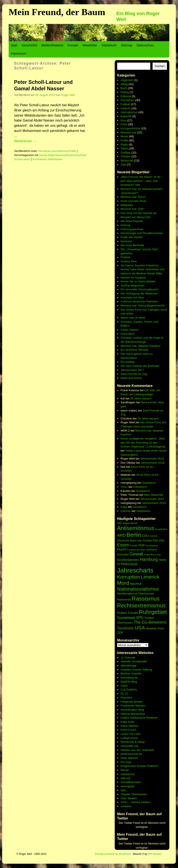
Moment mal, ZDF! (132, 209)
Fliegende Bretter (132, 702)
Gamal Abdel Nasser (51, 155)
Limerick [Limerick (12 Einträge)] (150, 577)
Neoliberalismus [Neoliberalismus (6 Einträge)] (127, 594)
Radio (124, 145)
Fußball (125, 104)
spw (123, 790)
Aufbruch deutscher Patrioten (139, 301)
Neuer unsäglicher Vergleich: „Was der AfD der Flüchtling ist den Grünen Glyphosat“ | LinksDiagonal (143, 443)
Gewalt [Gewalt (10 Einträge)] (136, 554)
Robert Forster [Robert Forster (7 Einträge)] (128, 613)
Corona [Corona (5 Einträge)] (153, 536)
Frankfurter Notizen (133, 706)
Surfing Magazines (132, 285)
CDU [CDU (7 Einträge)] (145, 536)
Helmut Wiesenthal (133, 714)
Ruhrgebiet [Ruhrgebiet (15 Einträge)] (153, 612)
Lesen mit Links (131, 734)
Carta (124, 686)
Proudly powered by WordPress (113, 854)
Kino (123, 120)
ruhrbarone (128, 774)
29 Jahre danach (141, 398)
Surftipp (126, 152)
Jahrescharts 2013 (152, 499)
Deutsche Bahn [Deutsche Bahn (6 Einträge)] (127, 540)
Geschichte (29, 45)
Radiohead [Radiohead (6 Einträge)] (124, 600)
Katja (124, 507)
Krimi (124, 124)
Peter (124, 758)
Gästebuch (109, 45)
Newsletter (90, 45)
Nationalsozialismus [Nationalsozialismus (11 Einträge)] (138, 589)
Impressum (18, 53)
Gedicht (126, 108)
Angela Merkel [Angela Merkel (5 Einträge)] (130, 523)
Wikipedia (127, 205)
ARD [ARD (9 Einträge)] (121, 535)
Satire (124, 148)
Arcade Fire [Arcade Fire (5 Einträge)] (161, 529)
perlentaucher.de (131, 754)
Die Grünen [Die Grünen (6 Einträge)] (145, 540)
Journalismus (60, 151)
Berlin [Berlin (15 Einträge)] (134, 535)
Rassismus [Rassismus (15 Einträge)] (146, 599)
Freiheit (125, 257)
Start (14, 45)
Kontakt (73, 45)
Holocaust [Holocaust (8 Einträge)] (129, 564)
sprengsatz (128, 786)
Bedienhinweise (52, 45)
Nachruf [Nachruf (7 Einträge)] (136, 584)
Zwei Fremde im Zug (134, 374)
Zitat (123, 165)
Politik (72, 151)
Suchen (160, 66)
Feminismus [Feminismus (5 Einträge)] (152, 546)
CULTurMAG (129, 690)
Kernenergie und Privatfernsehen (142, 233)
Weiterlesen (25, 141)
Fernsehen (44, 151)
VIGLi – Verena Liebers (135, 802)
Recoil (125, 770)
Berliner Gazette (131, 673)
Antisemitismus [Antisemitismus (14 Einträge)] (136, 528)
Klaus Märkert (129, 726)
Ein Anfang (127, 362)
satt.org (125, 778)
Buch (124, 88)
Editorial (126, 96)
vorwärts (126, 806)
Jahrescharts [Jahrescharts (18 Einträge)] (135, 570)
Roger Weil (68, 95)
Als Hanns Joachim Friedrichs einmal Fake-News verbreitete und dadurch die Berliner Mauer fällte (142, 269)
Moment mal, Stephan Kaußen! (140, 346)
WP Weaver (155, 854)
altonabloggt (128, 665)
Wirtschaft (127, 160)
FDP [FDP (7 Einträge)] (141, 545)
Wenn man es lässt (133, 318)
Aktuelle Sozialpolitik (134, 661)
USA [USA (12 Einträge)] (140, 628)
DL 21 (124, 694)
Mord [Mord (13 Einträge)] (123, 583)
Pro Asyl (126, 762)
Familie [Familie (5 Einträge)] (134, 546)
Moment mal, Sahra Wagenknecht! (143, 306)
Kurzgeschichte (130, 128)
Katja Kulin (127, 722)
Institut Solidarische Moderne (139, 718)
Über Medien (129, 798)
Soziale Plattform (147, 766)
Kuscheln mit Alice (132, 298)
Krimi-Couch (128, 730)
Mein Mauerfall (153, 495)
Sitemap (127, 45)
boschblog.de (129, 678)
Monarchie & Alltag (133, 742)
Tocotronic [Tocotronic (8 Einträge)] (125, 628)
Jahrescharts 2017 (132, 370)
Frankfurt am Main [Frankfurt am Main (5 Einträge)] (136, 550)
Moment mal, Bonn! (133, 197)
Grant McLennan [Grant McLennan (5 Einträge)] (153, 555)
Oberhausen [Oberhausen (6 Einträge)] (146, 594)
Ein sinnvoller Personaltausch (139, 289)
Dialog (125, 92)
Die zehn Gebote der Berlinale (140, 366)
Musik (124, 136)
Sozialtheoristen (131, 782)
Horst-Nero (128, 334)
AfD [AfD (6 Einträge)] (119, 523)
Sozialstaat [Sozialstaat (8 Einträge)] (126, 618)
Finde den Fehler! (132, 237)
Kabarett (126, 116)
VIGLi (124, 487)
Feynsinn (126, 698)
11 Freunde (128, 658)
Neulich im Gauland (133, 278)
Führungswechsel (132, 229)
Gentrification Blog (132, 710)
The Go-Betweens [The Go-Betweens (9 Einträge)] (150, 622)
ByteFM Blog (129, 682)
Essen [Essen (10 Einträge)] (123, 545)
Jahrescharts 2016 (152, 459)
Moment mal (128, 132)
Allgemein (127, 80)
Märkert (133, 758)
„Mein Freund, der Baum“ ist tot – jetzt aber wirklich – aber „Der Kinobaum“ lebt (142, 181)
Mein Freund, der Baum (57, 12)
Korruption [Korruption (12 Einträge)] (129, 577)
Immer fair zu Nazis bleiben (138, 281)
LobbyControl (129, 738)
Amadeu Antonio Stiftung (136, 670)
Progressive (129, 766)
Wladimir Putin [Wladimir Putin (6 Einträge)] (155, 628)
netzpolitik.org (129, 746)
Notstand (126, 241)
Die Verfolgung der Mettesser (139, 293)
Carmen (126, 511)
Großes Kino (129, 261)
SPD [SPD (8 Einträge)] (140, 618)
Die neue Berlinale (132, 245)
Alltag (124, 84)
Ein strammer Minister (135, 350)
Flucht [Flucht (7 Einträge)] (122, 549)
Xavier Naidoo (130, 330)
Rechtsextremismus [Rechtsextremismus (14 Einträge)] (141, 605)
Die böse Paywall (132, 221)
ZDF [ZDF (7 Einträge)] (120, 633)
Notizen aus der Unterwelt (137, 750)
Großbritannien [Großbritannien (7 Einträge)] (128, 560)
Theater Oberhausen (134, 794)
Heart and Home (131, 378)
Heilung (125, 225)
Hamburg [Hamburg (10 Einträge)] (149, 559)
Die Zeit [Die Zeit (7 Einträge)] (159, 540)
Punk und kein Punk (133, 201)
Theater (126, 156)
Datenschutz (145, 45)
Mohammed (72, 155)
